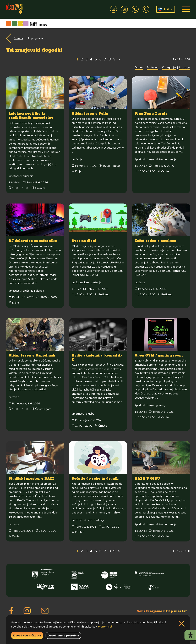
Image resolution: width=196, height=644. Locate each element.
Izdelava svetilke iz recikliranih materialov (31, 116)
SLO (164, 9)
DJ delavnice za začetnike (33, 241)
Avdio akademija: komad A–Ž (97, 357)
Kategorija (169, 67)
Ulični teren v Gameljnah (32, 355)
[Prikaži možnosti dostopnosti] (190, 635)
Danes (139, 67)
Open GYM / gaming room (159, 355)
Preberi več (105, 626)
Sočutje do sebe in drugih (96, 478)
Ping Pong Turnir (151, 114)
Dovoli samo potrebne (63, 635)
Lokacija (185, 67)
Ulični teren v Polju (90, 114)
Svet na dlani (84, 241)
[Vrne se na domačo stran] (20, 9)
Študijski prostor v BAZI (32, 478)
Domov (18, 38)
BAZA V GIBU (148, 478)
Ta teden (153, 67)
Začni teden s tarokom (156, 241)
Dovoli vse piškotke (27, 635)
